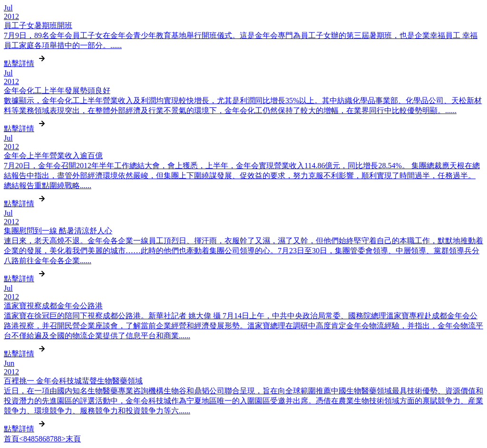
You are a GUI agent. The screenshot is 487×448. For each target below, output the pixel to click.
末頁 (73, 439)
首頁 (11, 439)
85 (35, 439)
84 (27, 439)
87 (50, 439)
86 (42, 439)
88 (58, 439)
